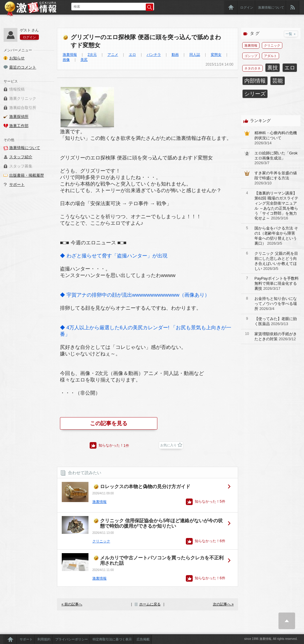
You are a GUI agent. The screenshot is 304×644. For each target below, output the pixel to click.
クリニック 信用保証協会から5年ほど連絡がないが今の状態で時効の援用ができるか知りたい (161, 523)
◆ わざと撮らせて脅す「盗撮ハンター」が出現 (114, 256)
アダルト (270, 56)
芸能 (278, 81)
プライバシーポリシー (72, 639)
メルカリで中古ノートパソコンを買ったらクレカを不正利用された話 (162, 560)
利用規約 (44, 639)
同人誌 (195, 55)
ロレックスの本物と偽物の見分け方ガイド (145, 486)
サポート (17, 185)
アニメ (113, 55)
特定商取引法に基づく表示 (112, 639)
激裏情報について (271, 7)
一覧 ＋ (291, 34)
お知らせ (17, 58)
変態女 (216, 55)
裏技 (273, 68)
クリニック (101, 541)
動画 (175, 55)
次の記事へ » (223, 604)
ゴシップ (251, 56)
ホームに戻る (150, 604)
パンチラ (154, 55)
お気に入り (168, 445)
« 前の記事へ (72, 604)
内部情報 (255, 81)
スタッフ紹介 (21, 157)
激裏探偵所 (19, 117)
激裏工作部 (19, 126)
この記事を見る (109, 423)
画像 (66, 60)
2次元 (92, 55)
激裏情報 (70, 55)
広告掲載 (143, 639)
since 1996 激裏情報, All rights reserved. (271, 639)
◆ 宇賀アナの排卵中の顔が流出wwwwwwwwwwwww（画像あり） (135, 295)
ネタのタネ (252, 68)
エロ (132, 55)
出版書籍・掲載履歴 (27, 175)
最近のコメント (23, 67)
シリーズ (255, 94)
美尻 (84, 60)
